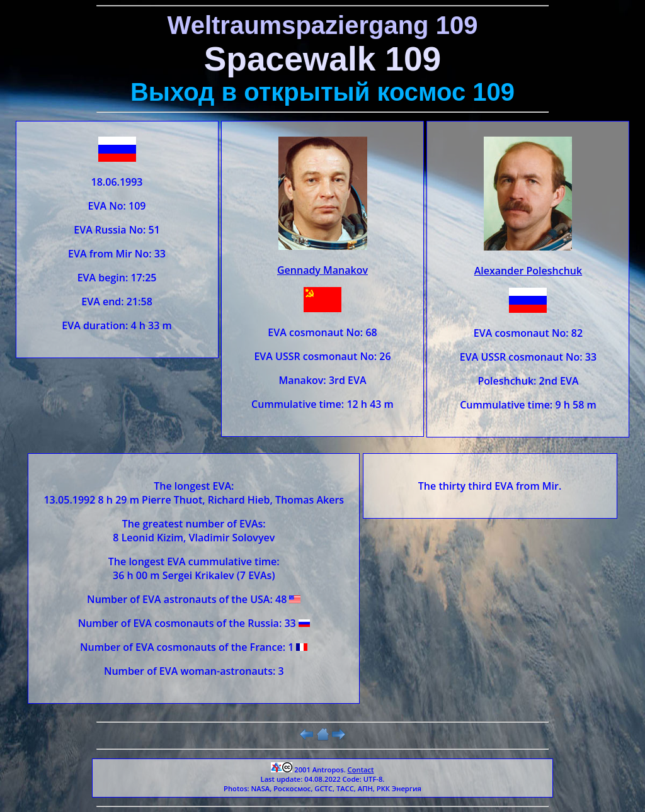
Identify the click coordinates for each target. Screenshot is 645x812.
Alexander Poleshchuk (528, 271)
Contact (361, 770)
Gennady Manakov (322, 270)
